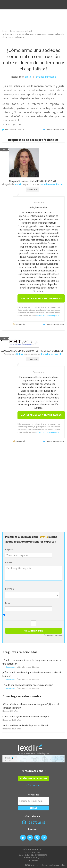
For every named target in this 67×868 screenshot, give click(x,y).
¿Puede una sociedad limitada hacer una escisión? (28, 685)
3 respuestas (11, 688)
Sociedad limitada (46, 77)
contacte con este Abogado (47, 315)
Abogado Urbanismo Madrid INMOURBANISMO (32, 181)
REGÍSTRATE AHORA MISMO (33, 778)
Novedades (34, 795)
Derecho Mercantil (51, 354)
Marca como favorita (13, 130)
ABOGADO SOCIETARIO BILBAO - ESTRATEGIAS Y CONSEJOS (32, 351)
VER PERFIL (32, 190)
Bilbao (28, 77)
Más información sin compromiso (41, 298)
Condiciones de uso (32, 852)
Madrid (18, 184)
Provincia (9, 589)
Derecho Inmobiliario (51, 184)
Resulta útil (19, 324)
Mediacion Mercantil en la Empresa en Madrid (25, 725)
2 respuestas (11, 667)
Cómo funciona (33, 785)
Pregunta (9, 550)
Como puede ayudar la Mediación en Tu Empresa (27, 717)
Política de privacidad (32, 849)
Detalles (9, 562)
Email (8, 603)
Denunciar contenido (54, 130)
